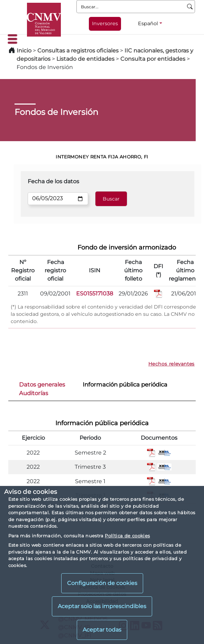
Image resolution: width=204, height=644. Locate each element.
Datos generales (42, 384)
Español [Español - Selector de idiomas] (148, 23)
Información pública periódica (125, 384)
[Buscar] (190, 7)
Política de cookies (127, 536)
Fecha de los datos (53, 181)
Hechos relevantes (171, 364)
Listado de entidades (85, 59)
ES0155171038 (95, 294)
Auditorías (34, 393)
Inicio (24, 51)
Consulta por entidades (153, 59)
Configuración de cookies (102, 583)
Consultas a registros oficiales (78, 51)
